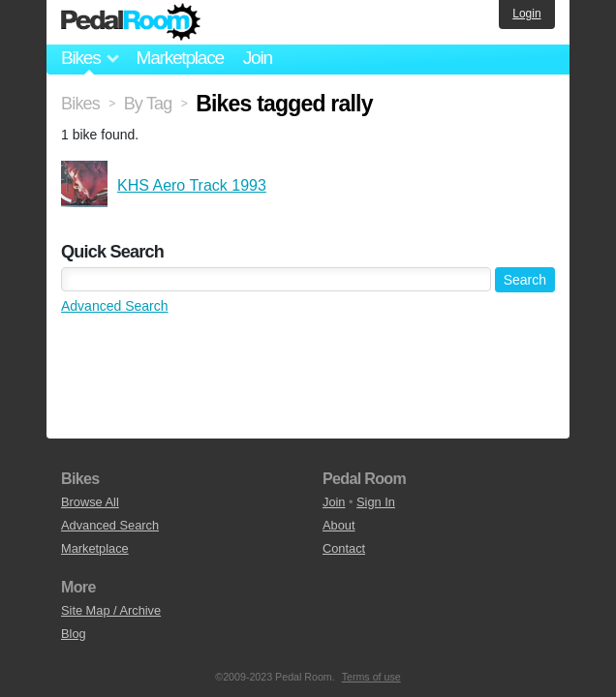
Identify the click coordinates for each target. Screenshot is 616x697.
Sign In (376, 502)
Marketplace (179, 58)
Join (258, 58)
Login (526, 14)
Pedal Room (131, 22)
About (339, 525)
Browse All (90, 502)
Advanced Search (115, 306)
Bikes (80, 104)
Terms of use (371, 677)
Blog (74, 634)
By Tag (148, 104)
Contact (344, 548)
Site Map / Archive (111, 610)
